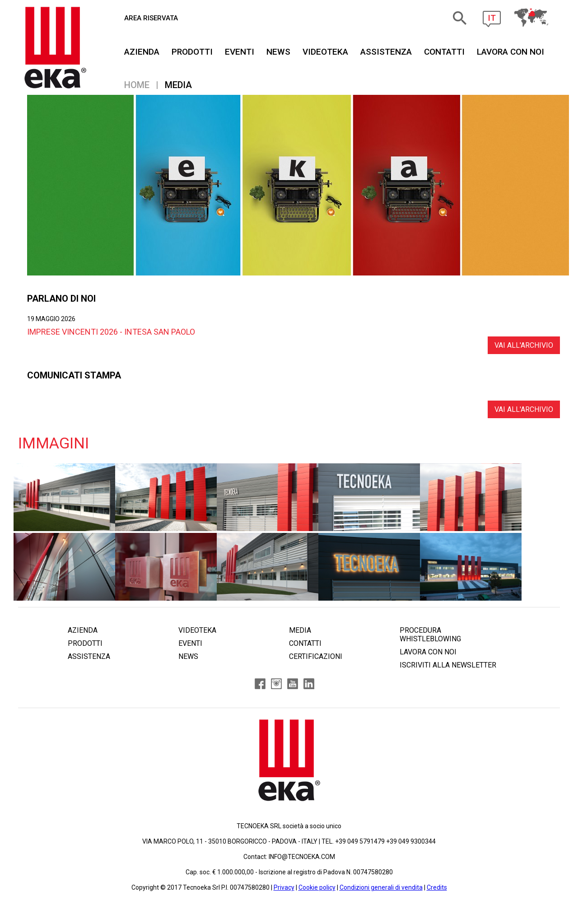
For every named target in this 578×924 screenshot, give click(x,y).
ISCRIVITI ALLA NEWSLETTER (448, 665)
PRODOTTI (192, 52)
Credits (437, 887)
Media (178, 85)
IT (492, 18)
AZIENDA (142, 52)
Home (137, 85)
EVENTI (240, 52)
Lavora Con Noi (510, 52)
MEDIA (300, 630)
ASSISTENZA (386, 52)
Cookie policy (317, 887)
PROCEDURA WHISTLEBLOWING (430, 635)
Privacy (284, 887)
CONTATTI (444, 52)
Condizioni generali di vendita (381, 887)
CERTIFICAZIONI (316, 656)
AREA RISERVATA (151, 18)
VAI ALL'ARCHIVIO (524, 345)
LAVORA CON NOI (428, 652)
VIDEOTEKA (325, 52)
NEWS (278, 52)
